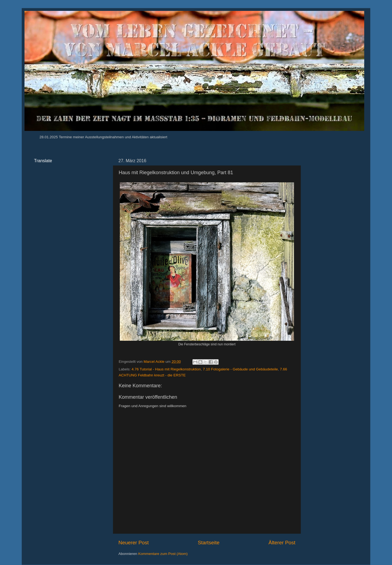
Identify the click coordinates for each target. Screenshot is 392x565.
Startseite (209, 543)
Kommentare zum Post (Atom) (163, 554)
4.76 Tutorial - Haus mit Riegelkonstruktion (166, 369)
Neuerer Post (134, 543)
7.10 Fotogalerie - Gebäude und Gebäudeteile (240, 369)
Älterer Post (282, 543)
